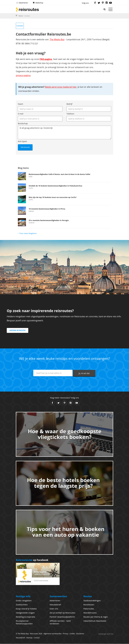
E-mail (21, 114)
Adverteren (22, 3)
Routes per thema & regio (96, 617)
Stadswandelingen (92, 601)
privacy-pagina (23, 76)
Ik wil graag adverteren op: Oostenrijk (64, 133)
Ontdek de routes (18, 330)
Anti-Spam (22, 142)
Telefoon (70, 114)
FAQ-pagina (46, 59)
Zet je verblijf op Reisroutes (62, 613)
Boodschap (23, 124)
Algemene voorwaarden (53, 634)
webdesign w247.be (106, 634)
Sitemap (29, 638)
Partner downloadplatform (62, 617)
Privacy (66, 634)
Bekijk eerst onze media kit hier (61, 87)
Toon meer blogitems (28, 233)
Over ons (54, 609)
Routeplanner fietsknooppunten (24, 622)
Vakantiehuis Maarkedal (95, 621)
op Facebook (32, 560)
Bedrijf (69, 104)
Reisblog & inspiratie (25, 617)
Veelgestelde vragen (25, 613)
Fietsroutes (89, 609)
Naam (20, 104)
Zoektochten (22, 605)
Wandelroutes (90, 613)
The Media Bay (57, 40)
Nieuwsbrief (55, 605)
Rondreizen (89, 605)
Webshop (38, 3)
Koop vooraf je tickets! (26, 609)
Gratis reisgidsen (24, 601)
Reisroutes (27, 9)
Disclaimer (80, 634)
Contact (20, 26)
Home (21, 16)
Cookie (72, 634)
